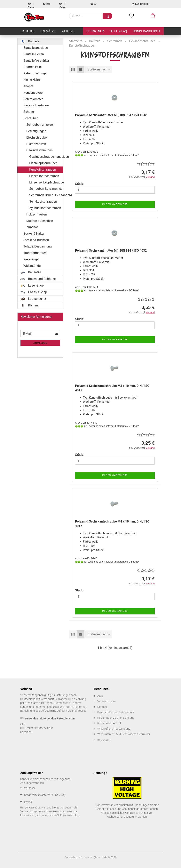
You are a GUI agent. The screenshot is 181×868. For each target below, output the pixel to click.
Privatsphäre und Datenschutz (116, 712)
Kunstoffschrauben (43, 170)
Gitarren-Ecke (32, 67)
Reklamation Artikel (109, 723)
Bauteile (28, 31)
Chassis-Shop (34, 292)
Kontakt (102, 707)
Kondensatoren (34, 93)
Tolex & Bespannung (38, 246)
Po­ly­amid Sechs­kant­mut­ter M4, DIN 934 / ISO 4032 (111, 251)
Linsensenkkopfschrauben (46, 182)
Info (47, 4)
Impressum (104, 740)
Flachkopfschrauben (43, 163)
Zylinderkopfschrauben (45, 208)
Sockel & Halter (34, 234)
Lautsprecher (33, 299)
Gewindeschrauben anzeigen (46, 157)
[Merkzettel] (131, 16)
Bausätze (48, 31)
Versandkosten (106, 701)
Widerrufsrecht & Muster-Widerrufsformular (124, 734)
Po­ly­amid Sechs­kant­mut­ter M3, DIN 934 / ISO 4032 (111, 115)
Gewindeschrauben (39, 150)
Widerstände (32, 266)
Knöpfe (28, 86)
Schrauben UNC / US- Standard (46, 195)
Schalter (29, 112)
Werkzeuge (31, 259)
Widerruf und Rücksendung (114, 729)
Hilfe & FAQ (118, 31)
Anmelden (40, 343)
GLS (23, 724)
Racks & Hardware (36, 105)
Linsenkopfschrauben (44, 176)
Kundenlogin (140, 4)
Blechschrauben (37, 138)
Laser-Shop (32, 286)
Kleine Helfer (32, 80)
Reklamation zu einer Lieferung (116, 718)
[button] (153, 16)
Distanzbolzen (36, 144)
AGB (100, 696)
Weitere (68, 31)
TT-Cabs (62, 5)
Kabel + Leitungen (36, 73)
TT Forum (31, 5)
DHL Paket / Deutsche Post (37, 728)
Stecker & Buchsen (36, 240)
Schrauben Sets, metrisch (46, 189)
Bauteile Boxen (34, 54)
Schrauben (31, 118)
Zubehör (32, 227)
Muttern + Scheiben (40, 221)
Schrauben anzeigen (40, 125)
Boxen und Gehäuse (38, 279)
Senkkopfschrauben (43, 202)
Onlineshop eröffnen (77, 857)
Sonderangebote (147, 31)
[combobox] (99, 70)
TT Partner (95, 31)
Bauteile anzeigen (36, 48)
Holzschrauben (37, 214)
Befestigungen (36, 131)
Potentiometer (33, 99)
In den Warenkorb (115, 204)
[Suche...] (107, 16)
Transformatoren (35, 253)
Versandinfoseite (76, 711)
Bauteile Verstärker (36, 61)
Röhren (29, 305)
